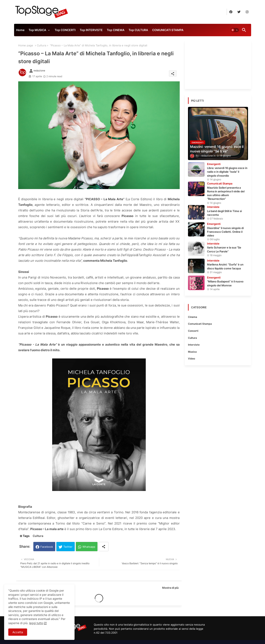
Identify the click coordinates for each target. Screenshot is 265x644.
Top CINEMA (116, 30)
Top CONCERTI (65, 30)
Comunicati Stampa (200, 324)
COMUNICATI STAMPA (168, 30)
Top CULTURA (138, 30)
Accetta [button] (18, 632)
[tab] (20, 31)
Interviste (194, 345)
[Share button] (104, 547)
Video (192, 359)
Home (20, 30)
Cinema (193, 317)
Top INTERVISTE (91, 30)
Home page (26, 45)
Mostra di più (170, 588)
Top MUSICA (37, 30)
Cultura (42, 45)
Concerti (193, 331)
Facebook (47, 547)
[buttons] (231, 12)
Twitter (68, 547)
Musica (192, 352)
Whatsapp (89, 547)
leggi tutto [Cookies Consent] (36, 623)
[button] (235, 30)
